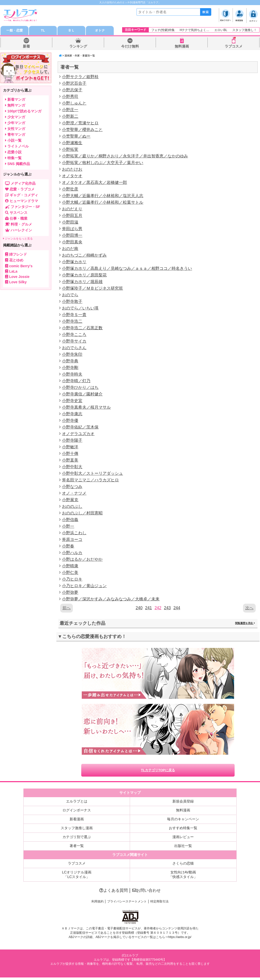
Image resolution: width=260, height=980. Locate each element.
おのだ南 (70, 250)
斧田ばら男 (72, 230)
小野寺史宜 (72, 402)
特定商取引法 (159, 904)
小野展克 (70, 501)
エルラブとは (77, 804)
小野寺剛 (70, 369)
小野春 (68, 547)
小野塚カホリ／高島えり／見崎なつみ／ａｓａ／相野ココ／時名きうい (127, 269)
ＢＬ (71, 31)
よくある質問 (113, 893)
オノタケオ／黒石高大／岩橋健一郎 (94, 183)
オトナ (100, 31)
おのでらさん (74, 349)
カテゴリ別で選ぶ (77, 839)
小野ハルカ (72, 554)
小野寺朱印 (72, 355)
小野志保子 (72, 91)
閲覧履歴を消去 (245, 624)
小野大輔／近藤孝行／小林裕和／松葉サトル (103, 203)
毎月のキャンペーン (183, 822)
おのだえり (72, 210)
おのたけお (72, 170)
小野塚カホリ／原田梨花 (84, 276)
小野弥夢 (70, 593)
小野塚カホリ (74, 263)
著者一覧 (77, 848)
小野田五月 (72, 217)
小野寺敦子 (72, 302)
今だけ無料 (130, 47)
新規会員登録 (183, 804)
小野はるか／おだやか (82, 560)
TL (43, 31)
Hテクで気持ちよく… (195, 30)
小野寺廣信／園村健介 (82, 395)
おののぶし (72, 507)
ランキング (78, 47)
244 (177, 609)
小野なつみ (72, 488)
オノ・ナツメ (74, 494)
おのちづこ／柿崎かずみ (84, 256)
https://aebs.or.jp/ (180, 940)
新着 (26, 47)
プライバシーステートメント (127, 904)
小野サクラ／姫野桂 (80, 78)
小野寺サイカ (74, 342)
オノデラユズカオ (78, 435)
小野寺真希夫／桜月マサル (86, 408)
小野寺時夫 (72, 375)
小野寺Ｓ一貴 (74, 316)
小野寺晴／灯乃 (76, 382)
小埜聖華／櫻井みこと (82, 131)
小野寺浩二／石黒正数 (82, 329)
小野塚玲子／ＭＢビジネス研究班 (92, 289)
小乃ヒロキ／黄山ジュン (84, 587)
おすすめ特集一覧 (183, 830)
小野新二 (70, 117)
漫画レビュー (183, 839)
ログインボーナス (77, 813)
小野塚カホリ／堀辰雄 (82, 283)
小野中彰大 (72, 468)
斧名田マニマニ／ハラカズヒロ (90, 481)
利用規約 (97, 904)
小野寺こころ (74, 336)
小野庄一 (70, 111)
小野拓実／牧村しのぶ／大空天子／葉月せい (103, 164)
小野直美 (70, 461)
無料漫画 (182, 47)
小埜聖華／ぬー (76, 137)
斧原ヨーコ (72, 540)
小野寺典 (70, 362)
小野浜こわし (74, 534)
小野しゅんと (74, 104)
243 (167, 609)
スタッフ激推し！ (245, 30)
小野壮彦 (70, 190)
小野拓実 (70, 150)
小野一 (68, 527)
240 (139, 609)
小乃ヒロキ (72, 580)
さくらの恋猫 (183, 866)
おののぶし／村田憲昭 (82, 514)
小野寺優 (70, 421)
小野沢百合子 (74, 84)
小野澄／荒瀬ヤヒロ (80, 124)
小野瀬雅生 (72, 144)
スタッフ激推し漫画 (77, 830)
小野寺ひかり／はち (80, 388)
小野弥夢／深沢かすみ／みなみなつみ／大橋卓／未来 (111, 600)
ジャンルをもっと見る (18, 240)
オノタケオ (72, 177)
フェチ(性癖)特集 (163, 30)
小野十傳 (70, 455)
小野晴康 (70, 567)
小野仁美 (70, 574)
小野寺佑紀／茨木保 (80, 428)
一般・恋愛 (14, 31)
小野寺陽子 (72, 441)
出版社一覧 (183, 848)
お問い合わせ (147, 893)
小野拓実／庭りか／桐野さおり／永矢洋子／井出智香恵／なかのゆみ (125, 157)
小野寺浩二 (72, 322)
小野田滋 (70, 223)
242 (158, 609)
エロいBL (221, 30)
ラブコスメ (234, 47)
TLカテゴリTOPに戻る (158, 772)
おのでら (70, 296)
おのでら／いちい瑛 (80, 309)
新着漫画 (77, 822)
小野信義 (70, 521)
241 (148, 609)
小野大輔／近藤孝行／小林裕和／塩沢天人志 (103, 197)
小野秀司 (70, 98)
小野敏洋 (70, 448)
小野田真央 (72, 243)
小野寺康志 (72, 415)
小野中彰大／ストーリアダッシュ (92, 474)
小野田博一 (72, 236)
